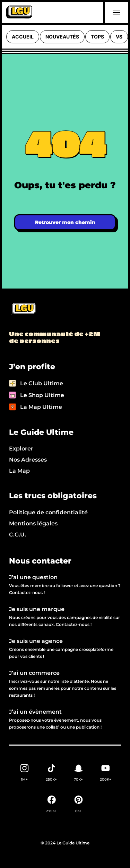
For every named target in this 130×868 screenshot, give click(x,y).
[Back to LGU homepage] (23, 309)
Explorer (21, 449)
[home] (19, 12)
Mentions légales (33, 523)
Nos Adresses (28, 460)
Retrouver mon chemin (65, 222)
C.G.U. (18, 535)
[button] (115, 12)
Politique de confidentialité (48, 512)
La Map (19, 471)
